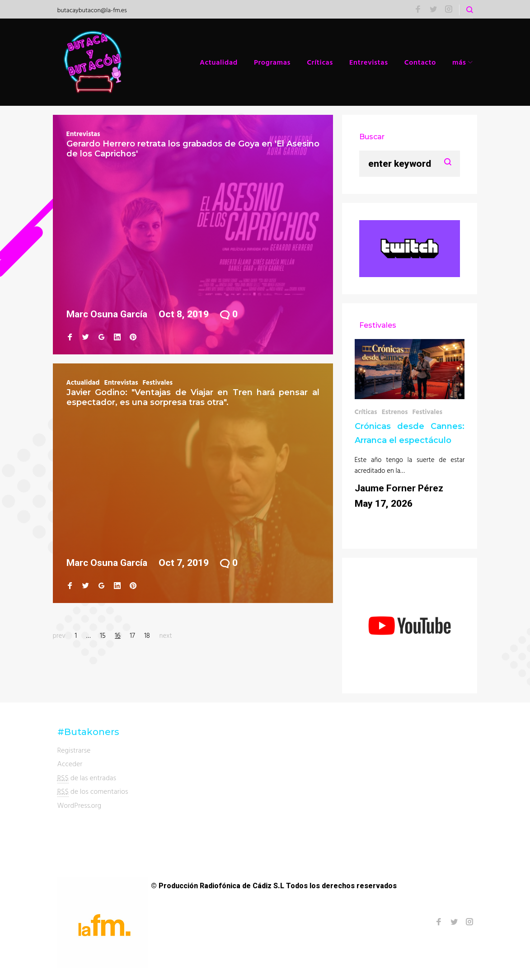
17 (132, 635)
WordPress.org (80, 805)
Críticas (320, 62)
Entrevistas (369, 62)
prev (59, 635)
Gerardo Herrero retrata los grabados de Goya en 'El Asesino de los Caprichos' (193, 149)
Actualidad (219, 62)
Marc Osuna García (107, 314)
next (166, 635)
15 (103, 635)
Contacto (420, 62)
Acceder (70, 763)
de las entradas (87, 778)
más (459, 62)
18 (147, 635)
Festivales (157, 382)
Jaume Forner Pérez (399, 488)
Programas (272, 62)
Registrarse (74, 750)
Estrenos (395, 412)
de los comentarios (93, 791)
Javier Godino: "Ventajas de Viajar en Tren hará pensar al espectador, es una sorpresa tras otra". (193, 397)
